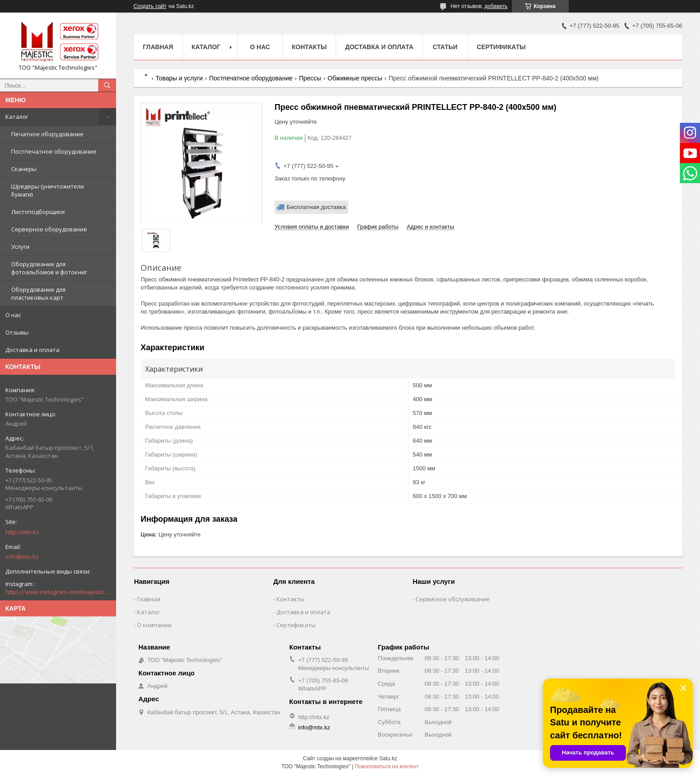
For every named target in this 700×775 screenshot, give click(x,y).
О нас (13, 315)
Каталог (17, 117)
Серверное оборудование (49, 229)
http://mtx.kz (22, 532)
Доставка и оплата (32, 350)
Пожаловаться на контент (386, 767)
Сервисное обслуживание (453, 599)
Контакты (309, 47)
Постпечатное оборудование (54, 151)
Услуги (20, 247)
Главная (158, 47)
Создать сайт (150, 6)
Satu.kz (388, 758)
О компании (154, 625)
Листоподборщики (38, 212)
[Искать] (107, 85)
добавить (496, 6)
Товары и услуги (179, 78)
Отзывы (17, 332)
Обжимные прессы (355, 78)
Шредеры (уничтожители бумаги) (48, 190)
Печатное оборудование (47, 134)
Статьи (445, 47)
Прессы (310, 78)
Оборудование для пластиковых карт (38, 293)
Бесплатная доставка (316, 207)
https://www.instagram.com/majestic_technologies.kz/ (58, 592)
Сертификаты (501, 47)
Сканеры (24, 169)
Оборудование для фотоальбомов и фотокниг (49, 268)
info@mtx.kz (22, 557)
